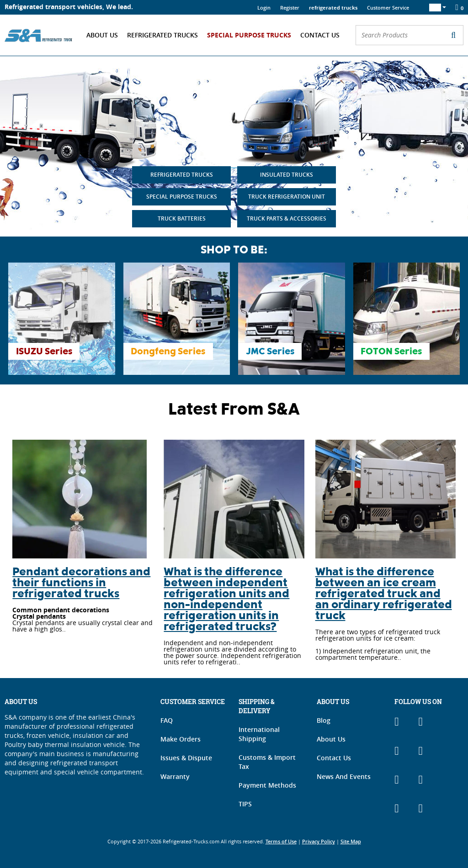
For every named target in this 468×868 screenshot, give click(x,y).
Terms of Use (281, 842)
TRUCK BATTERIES (182, 218)
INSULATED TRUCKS (287, 175)
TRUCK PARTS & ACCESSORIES (287, 218)
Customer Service (388, 8)
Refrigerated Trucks (162, 35)
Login (264, 8)
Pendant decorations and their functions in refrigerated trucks (81, 584)
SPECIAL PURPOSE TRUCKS (182, 197)
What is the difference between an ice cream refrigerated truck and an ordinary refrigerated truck (384, 595)
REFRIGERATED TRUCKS (182, 175)
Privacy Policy (319, 842)
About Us (102, 35)
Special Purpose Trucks (249, 35)
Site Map (351, 842)
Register (290, 8)
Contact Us (320, 35)
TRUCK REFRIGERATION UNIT (287, 197)
